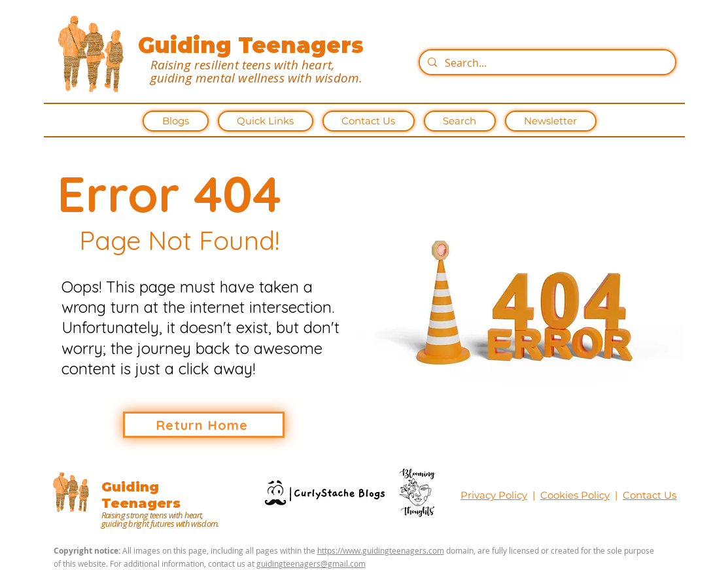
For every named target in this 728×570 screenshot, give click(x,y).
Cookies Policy (575, 495)
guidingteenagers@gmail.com (311, 563)
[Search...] (546, 63)
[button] (266, 121)
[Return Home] (204, 425)
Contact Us (650, 495)
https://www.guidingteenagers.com (381, 550)
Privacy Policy (494, 495)
